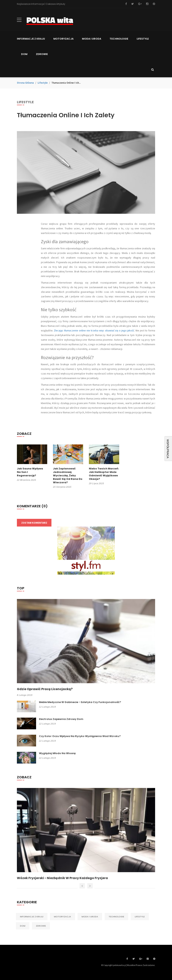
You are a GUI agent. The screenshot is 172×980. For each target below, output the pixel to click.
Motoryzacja (62, 917)
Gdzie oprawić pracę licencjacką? (45, 689)
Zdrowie (41, 926)
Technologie (116, 917)
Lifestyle (43, 83)
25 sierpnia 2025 (62, 487)
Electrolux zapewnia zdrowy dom (61, 719)
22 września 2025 (26, 480)
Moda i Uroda (90, 917)
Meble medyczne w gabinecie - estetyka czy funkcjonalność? (80, 702)
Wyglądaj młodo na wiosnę (57, 753)
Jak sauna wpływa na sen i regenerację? (30, 472)
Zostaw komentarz (34, 523)
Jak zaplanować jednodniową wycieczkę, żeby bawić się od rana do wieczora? (68, 476)
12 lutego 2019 (47, 707)
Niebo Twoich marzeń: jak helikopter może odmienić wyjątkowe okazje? (104, 474)
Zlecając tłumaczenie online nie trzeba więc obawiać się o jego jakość (94, 330)
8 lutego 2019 (25, 695)
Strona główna (25, 83)
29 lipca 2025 (96, 483)
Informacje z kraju (32, 917)
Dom (23, 926)
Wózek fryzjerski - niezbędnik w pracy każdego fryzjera (62, 878)
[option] (86, 834)
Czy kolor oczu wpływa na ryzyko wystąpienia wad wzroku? (80, 736)
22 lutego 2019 (47, 724)
